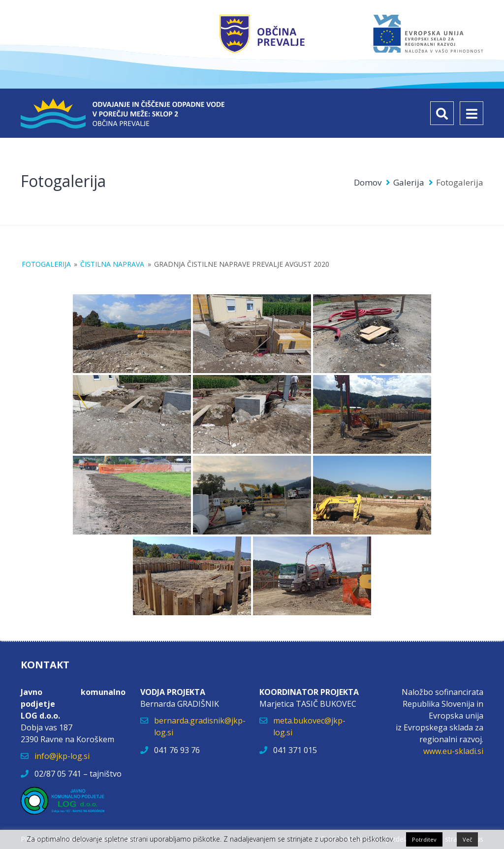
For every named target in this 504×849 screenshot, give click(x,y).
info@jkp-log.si (62, 756)
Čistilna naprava (112, 264)
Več (467, 839)
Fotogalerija (46, 264)
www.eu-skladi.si (453, 751)
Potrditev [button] (424, 839)
